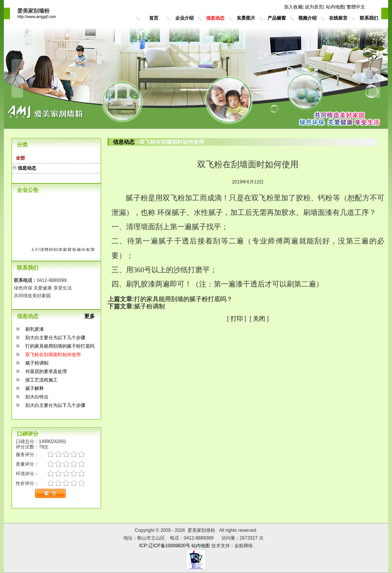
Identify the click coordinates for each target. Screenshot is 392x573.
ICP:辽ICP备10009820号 (165, 546)
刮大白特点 (37, 397)
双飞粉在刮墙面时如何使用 (53, 355)
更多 (93, 316)
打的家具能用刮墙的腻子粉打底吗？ (183, 299)
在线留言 (338, 18)
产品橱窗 (277, 18)
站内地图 (335, 7)
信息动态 (215, 18)
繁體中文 (356, 7)
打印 (237, 319)
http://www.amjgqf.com (37, 17)
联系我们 (369, 18)
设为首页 (314, 7)
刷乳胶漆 (35, 329)
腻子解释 (35, 388)
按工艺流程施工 (42, 380)
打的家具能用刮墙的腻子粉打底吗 (60, 346)
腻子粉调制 (37, 363)
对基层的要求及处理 (46, 371)
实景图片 (246, 18)
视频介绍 (307, 18)
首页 (154, 18)
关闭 (259, 319)
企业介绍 (184, 18)
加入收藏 (293, 7)
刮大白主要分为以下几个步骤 (55, 338)
